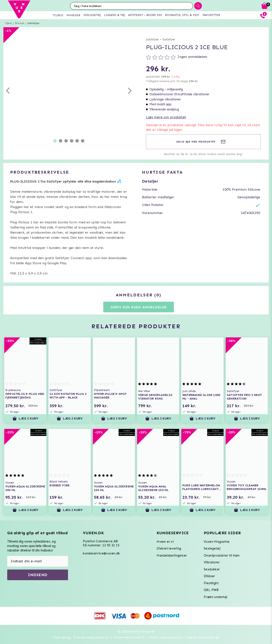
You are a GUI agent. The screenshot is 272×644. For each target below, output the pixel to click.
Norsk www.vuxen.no (166, 637)
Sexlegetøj (212, 548)
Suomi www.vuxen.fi (129, 637)
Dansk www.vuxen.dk (203, 637)
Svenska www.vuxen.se (91, 637)
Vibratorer (212, 562)
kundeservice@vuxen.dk (101, 553)
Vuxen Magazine (217, 542)
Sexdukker (212, 569)
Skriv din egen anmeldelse (139, 307)
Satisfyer (34, 23)
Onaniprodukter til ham (222, 555)
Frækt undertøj (216, 597)
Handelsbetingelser (172, 555)
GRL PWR (211, 590)
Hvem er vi (165, 542)
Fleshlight (211, 583)
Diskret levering (169, 548)
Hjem (9, 23)
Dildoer (209, 576)
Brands (20, 23)
